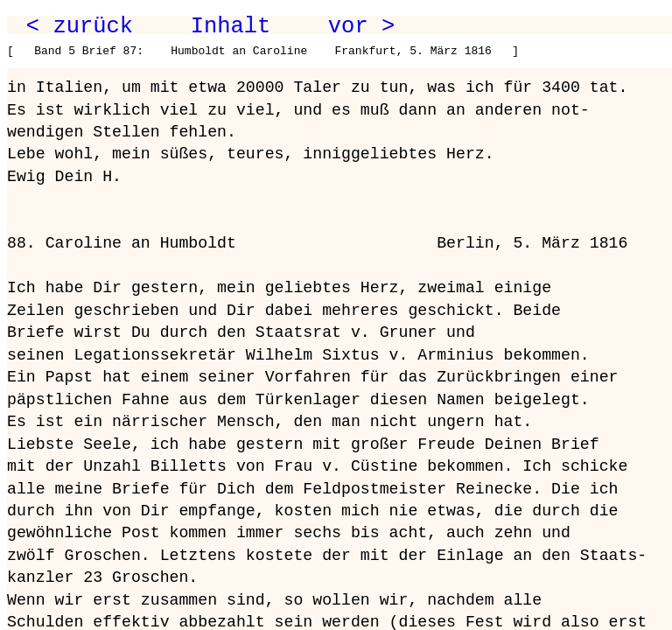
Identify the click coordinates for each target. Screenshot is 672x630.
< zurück (80, 26)
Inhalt (231, 26)
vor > (361, 26)
